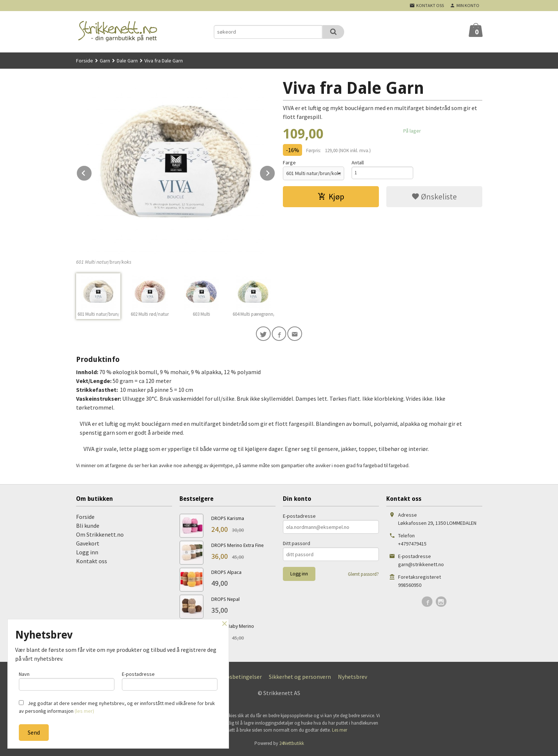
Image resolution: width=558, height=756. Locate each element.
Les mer (340, 732)
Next (275, 172)
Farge (289, 163)
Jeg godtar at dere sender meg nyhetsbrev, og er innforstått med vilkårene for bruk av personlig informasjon (117, 707)
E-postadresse (299, 518)
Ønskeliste (434, 196)
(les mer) (84, 711)
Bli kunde (88, 527)
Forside (85, 61)
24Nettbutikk (292, 745)
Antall (358, 163)
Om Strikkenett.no (100, 536)
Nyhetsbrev (352, 678)
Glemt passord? (363, 576)
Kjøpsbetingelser (240, 678)
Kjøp (331, 196)
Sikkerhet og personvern (300, 678)
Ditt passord (297, 545)
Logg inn (87, 554)
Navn (67, 680)
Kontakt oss (92, 563)
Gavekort (88, 545)
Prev (92, 172)
